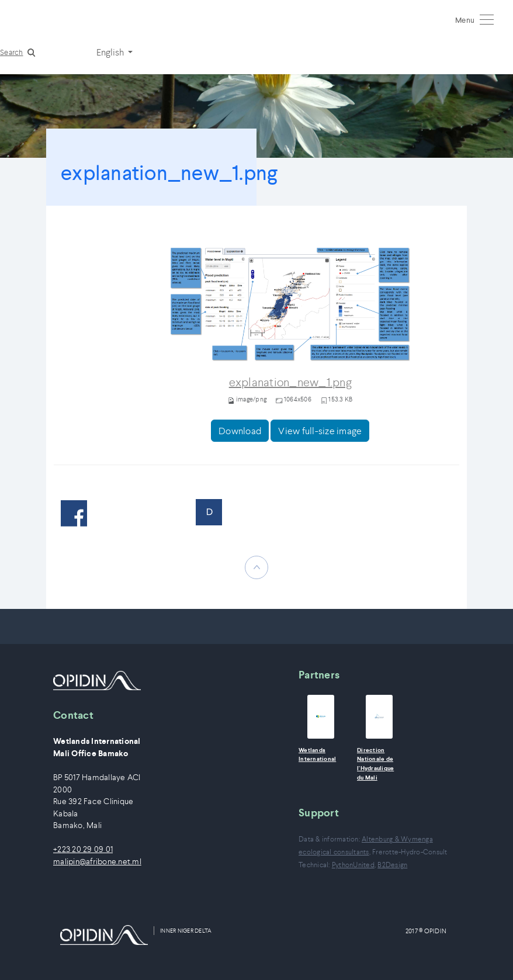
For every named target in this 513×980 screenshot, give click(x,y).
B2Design (392, 865)
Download (240, 431)
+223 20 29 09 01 (83, 849)
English (111, 52)
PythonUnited (353, 865)
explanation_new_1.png (290, 382)
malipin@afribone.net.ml (97, 862)
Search (12, 52)
